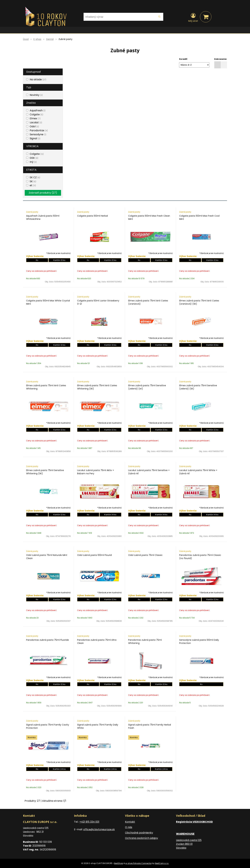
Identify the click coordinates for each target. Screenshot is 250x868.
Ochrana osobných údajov (142, 838)
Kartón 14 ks (110, 515)
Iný (33, 162)
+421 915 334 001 (89, 822)
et (33, 185)
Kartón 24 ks (59, 769)
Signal (35, 138)
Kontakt (130, 822)
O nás (129, 827)
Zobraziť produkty (43, 193)
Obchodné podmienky (139, 833)
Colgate (36, 114)
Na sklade (38, 79)
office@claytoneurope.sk (99, 829)
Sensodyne (38, 134)
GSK (34, 158)
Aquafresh (38, 110)
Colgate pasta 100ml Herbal (92, 216)
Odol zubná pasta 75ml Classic (145, 555)
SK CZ (35, 177)
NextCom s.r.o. (162, 863)
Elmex (35, 118)
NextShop (119, 863)
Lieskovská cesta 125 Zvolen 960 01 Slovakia (189, 844)
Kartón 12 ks (59, 260)
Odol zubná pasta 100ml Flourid (94, 555)
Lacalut (36, 122)
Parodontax (39, 130)
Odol (34, 126)
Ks (37, 260)
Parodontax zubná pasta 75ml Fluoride (48, 640)
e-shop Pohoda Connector (139, 863)
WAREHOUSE (185, 834)
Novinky (36, 95)
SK (33, 181)
